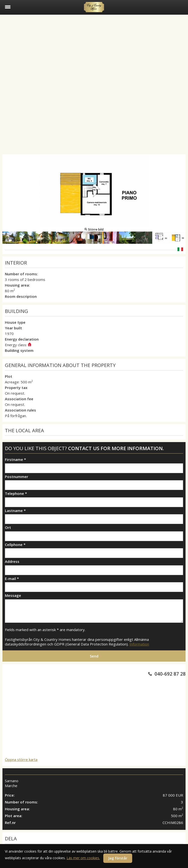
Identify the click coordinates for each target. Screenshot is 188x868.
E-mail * (12, 579)
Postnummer (17, 477)
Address (12, 562)
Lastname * (15, 511)
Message (13, 595)
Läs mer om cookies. (83, 858)
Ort (8, 528)
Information (139, 644)
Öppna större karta (21, 759)
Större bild (94, 229)
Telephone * (16, 494)
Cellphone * (15, 545)
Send (94, 656)
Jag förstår (118, 858)
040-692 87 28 (170, 674)
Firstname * (15, 460)
